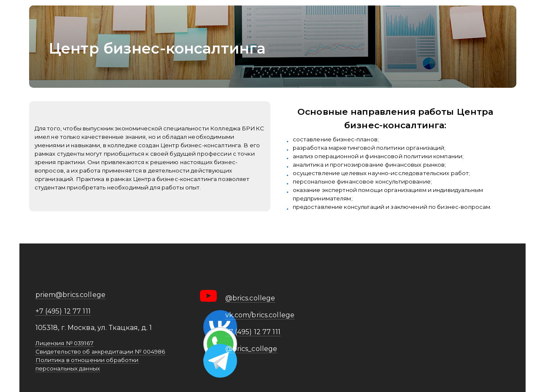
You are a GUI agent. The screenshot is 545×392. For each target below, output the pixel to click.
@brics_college (251, 349)
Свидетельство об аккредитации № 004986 (100, 351)
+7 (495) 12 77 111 (63, 311)
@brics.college (250, 298)
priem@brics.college (71, 295)
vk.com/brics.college (260, 315)
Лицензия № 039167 (65, 343)
